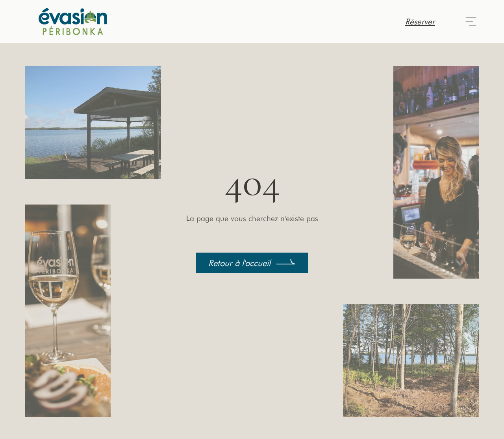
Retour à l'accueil (239, 263)
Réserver (420, 21)
